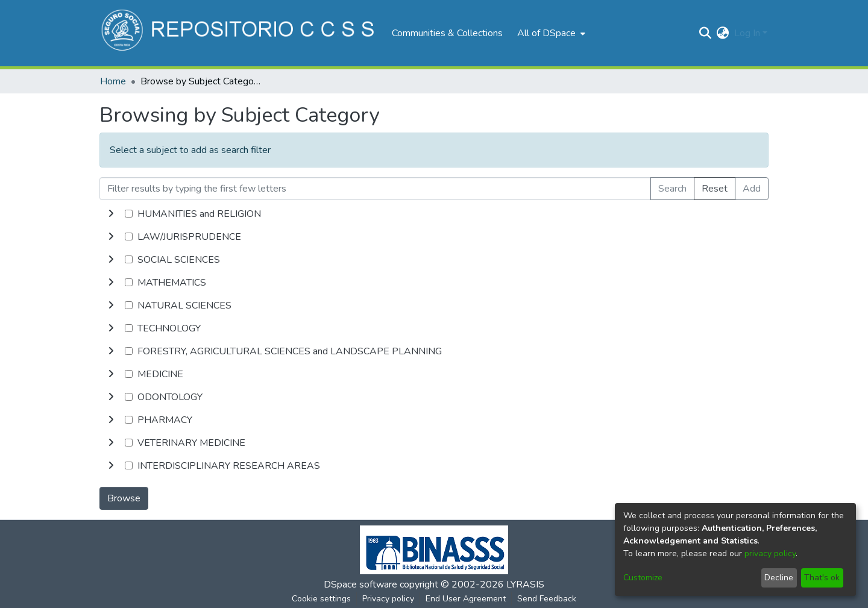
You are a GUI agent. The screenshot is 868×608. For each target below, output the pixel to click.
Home (113, 81)
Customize (643, 578)
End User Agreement (466, 599)
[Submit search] (706, 33)
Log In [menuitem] (747, 33)
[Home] (240, 33)
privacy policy (770, 553)
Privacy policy (388, 599)
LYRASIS (525, 584)
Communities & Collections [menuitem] (447, 33)
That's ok (822, 578)
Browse (124, 498)
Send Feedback (547, 599)
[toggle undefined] (111, 214)
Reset (715, 189)
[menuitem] (550, 33)
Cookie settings (321, 599)
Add (752, 189)
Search (672, 189)
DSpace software (360, 584)
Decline (779, 578)
